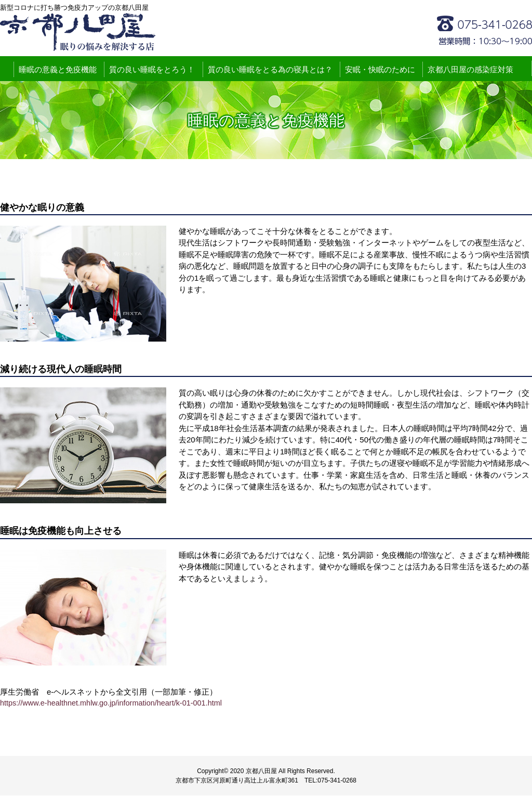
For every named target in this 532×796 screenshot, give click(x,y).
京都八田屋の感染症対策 (470, 70)
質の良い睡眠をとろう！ (152, 70)
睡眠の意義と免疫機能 (58, 70)
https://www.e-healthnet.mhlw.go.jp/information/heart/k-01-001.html (115, 704)
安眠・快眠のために (380, 70)
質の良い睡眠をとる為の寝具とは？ (270, 70)
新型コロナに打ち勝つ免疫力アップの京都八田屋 (78, 32)
